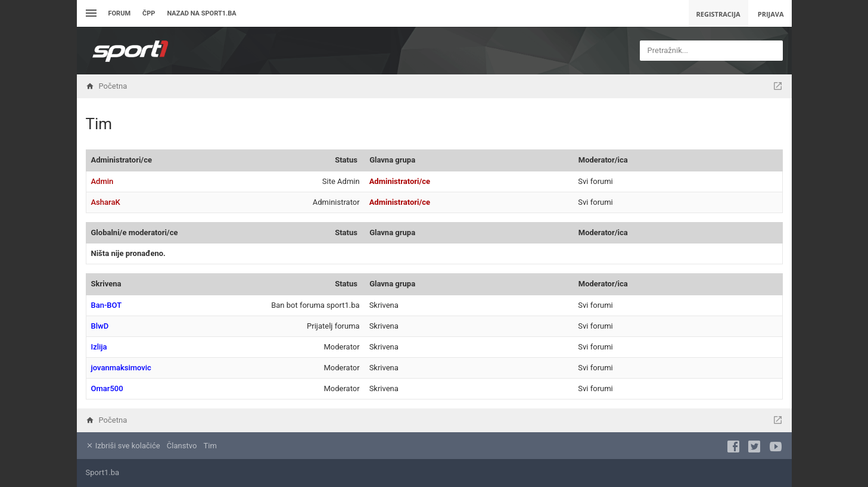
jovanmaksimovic (121, 368)
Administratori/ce (122, 160)
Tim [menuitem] (210, 446)
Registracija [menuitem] (718, 14)
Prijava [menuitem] (771, 14)
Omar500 (107, 388)
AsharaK (106, 202)
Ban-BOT (107, 305)
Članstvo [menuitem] (182, 446)
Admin (102, 181)
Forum (120, 13)
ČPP (149, 13)
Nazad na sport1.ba (201, 13)
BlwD (100, 326)
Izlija (99, 347)
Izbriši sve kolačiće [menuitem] (123, 446)
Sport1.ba (103, 472)
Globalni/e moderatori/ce (135, 232)
